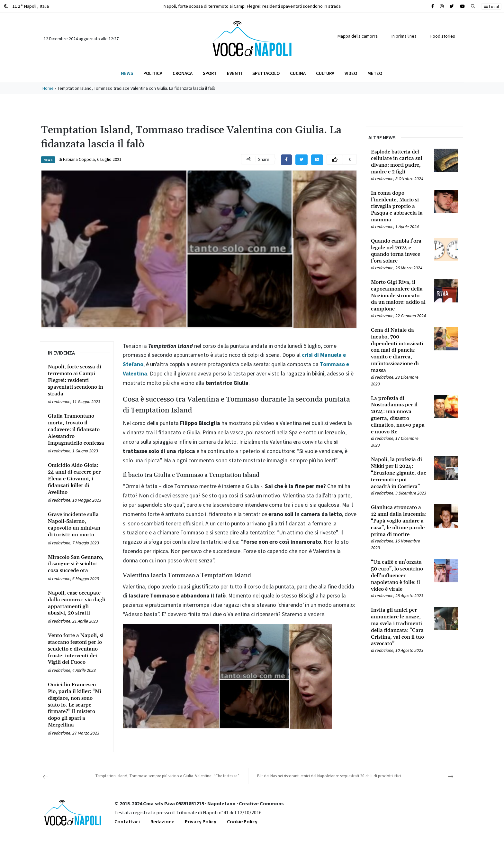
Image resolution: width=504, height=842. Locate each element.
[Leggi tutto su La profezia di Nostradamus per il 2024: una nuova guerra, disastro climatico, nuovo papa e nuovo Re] (399, 415)
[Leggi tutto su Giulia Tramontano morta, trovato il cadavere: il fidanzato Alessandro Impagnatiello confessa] (77, 430)
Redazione (162, 821)
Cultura (325, 73)
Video (351, 73)
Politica (153, 73)
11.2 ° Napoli (26, 6)
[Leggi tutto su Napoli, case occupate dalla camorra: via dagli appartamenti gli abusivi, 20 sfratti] (77, 603)
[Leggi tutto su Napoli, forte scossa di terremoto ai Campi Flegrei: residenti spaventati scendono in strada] (77, 380)
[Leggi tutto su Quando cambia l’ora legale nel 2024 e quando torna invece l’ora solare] (399, 251)
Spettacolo (266, 73)
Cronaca (183, 73)
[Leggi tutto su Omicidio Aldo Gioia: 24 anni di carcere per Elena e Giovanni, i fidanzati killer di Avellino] (77, 479)
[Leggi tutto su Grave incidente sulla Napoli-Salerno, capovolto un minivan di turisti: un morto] (77, 525)
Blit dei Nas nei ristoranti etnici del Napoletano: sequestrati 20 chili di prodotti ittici (329, 776)
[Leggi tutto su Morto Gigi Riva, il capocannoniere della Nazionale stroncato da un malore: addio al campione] (399, 296)
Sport (210, 73)
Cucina (298, 73)
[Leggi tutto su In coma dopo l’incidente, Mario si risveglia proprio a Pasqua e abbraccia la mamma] (399, 207)
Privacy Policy (201, 821)
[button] (473, 6)
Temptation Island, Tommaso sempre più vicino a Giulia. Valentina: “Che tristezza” (167, 776)
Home (48, 88)
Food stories (443, 36)
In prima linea (404, 36)
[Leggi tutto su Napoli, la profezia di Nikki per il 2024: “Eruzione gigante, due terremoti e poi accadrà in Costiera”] (399, 473)
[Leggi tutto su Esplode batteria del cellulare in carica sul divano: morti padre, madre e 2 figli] (399, 162)
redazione (61, 402)
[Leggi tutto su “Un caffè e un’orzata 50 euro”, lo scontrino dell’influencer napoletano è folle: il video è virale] (399, 576)
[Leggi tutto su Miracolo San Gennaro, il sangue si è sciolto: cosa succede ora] (77, 564)
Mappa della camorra (358, 36)
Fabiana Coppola (79, 159)
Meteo (375, 73)
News (127, 73)
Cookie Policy (242, 821)
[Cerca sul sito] (433, 6)
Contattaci (127, 821)
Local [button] (491, 6)
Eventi (234, 73)
